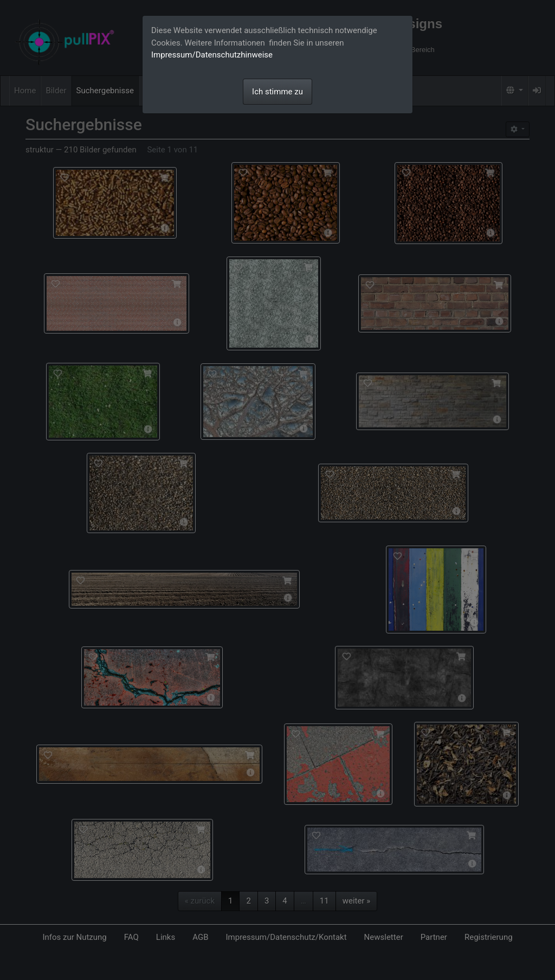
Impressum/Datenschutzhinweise (212, 55)
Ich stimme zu (277, 92)
